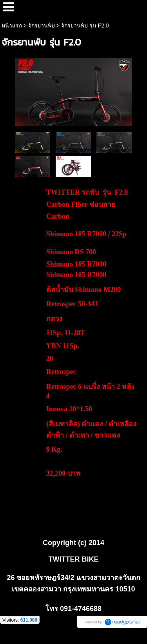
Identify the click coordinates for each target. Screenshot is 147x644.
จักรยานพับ (42, 26)
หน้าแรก (12, 26)
